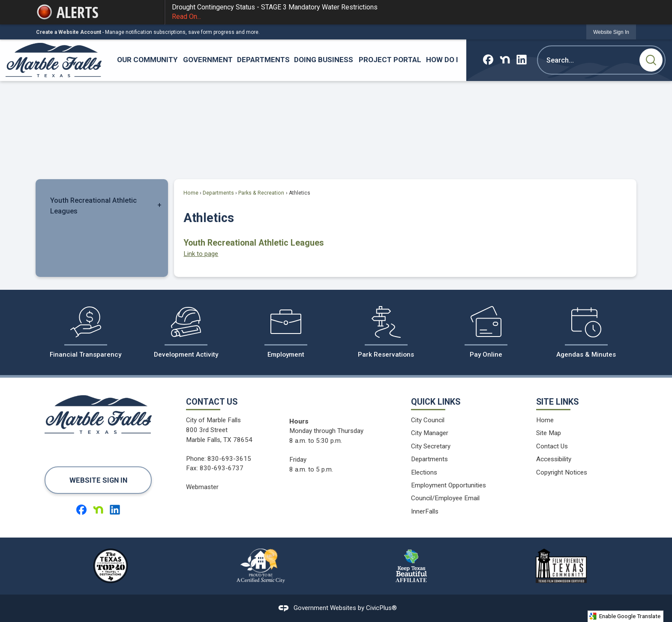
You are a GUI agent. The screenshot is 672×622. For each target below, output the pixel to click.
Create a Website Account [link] (69, 32)
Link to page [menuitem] (201, 254)
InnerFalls (425, 511)
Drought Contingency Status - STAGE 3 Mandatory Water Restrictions (400, 12)
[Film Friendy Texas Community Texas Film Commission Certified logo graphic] (561, 566)
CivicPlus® (381, 608)
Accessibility (554, 459)
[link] (611, 32)
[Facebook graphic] (488, 60)
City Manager (430, 433)
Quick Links (436, 402)
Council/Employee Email (445, 498)
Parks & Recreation (261, 193)
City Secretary (431, 446)
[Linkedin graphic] (522, 60)
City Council (428, 420)
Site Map (549, 433)
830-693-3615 (229, 459)
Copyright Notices (562, 472)
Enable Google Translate (625, 616)
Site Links (557, 402)
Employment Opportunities (448, 485)
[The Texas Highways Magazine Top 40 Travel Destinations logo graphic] (111, 566)
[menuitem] (147, 60)
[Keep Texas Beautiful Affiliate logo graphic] (411, 566)
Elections (424, 472)
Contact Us (552, 446)
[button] (651, 60)
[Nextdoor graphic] (505, 60)
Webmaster (202, 487)
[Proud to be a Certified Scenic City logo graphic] (261, 566)
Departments (218, 193)
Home (191, 193)
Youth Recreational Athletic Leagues (93, 206)
